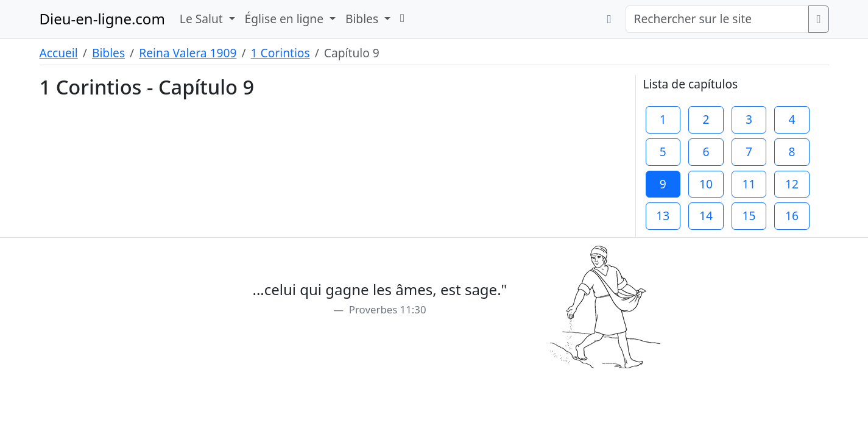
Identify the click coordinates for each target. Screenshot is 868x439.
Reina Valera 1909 (188, 53)
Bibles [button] (363, 19)
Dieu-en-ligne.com (102, 19)
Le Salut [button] (203, 19)
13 (663, 216)
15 (749, 216)
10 (706, 184)
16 (792, 216)
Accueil (59, 53)
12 (792, 184)
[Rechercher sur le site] (717, 19)
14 (706, 216)
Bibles (108, 53)
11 (749, 184)
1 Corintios (281, 53)
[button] (402, 18)
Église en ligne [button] (286, 19)
